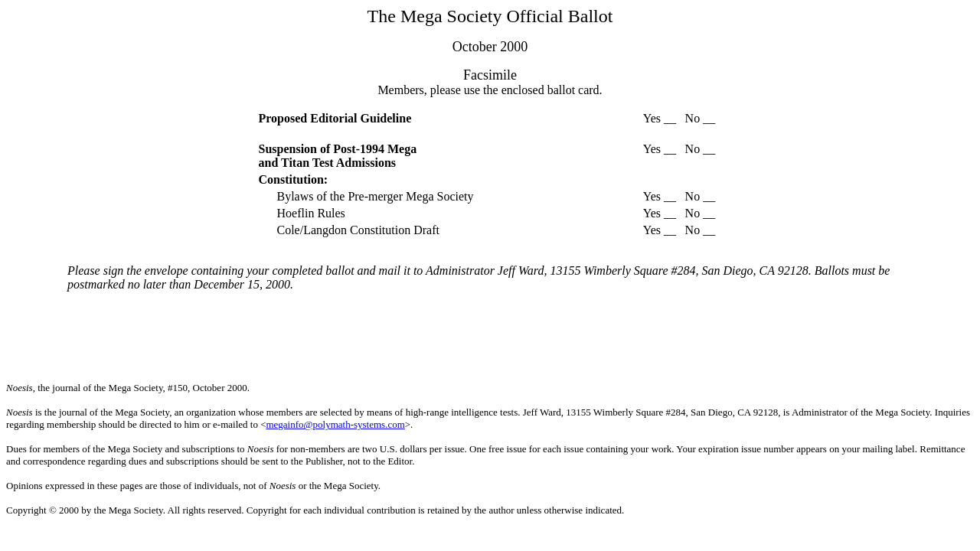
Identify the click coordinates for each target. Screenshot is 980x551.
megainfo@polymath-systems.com (335, 424)
